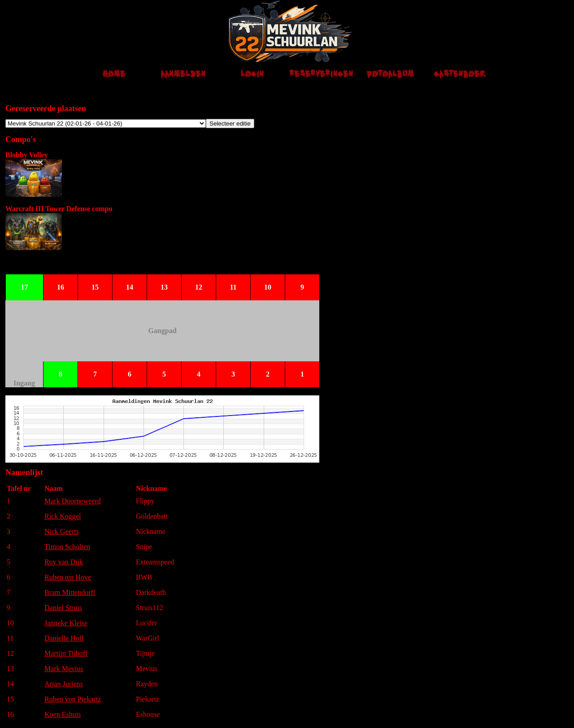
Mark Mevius (64, 669)
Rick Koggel (63, 516)
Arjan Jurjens (64, 684)
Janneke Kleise (66, 623)
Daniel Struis (63, 608)
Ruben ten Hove (68, 577)
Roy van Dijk (64, 562)
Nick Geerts (62, 531)
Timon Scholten (67, 547)
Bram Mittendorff (70, 592)
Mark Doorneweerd (73, 501)
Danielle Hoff (64, 638)
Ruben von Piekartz (73, 699)
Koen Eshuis (63, 714)
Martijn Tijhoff (66, 653)
